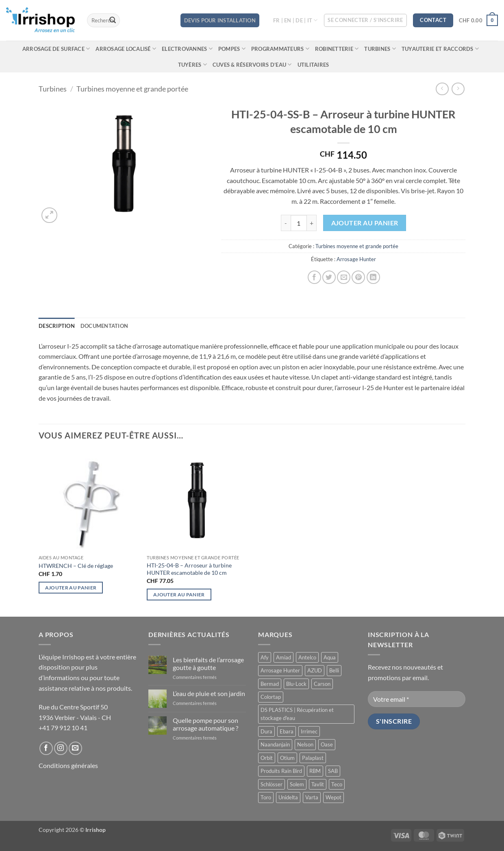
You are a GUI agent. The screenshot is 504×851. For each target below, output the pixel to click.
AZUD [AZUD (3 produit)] (315, 670)
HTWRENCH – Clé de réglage (76, 566)
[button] (365, 20)
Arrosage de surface (56, 49)
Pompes (232, 49)
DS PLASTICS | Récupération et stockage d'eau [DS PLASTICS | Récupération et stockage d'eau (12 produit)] (297, 714)
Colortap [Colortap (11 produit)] (271, 697)
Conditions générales (68, 765)
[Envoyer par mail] (344, 277)
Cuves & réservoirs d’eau (252, 64)
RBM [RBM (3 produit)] (315, 771)
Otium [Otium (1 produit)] (287, 758)
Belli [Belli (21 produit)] (334, 670)
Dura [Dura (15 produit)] (266, 731)
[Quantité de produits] (299, 223)
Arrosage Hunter (356, 259)
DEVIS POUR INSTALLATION (220, 20)
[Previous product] (458, 89)
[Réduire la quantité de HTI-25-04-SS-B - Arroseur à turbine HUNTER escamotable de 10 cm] (286, 223)
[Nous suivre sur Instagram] (61, 748)
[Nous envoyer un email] (75, 748)
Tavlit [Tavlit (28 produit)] (318, 784)
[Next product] (442, 89)
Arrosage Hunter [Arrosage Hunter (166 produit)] (280, 670)
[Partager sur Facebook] (314, 277)
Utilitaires (313, 65)
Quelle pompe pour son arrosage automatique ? (205, 724)
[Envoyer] (113, 20)
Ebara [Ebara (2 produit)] (287, 731)
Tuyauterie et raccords (440, 49)
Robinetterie (337, 49)
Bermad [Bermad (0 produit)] (270, 684)
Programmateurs (280, 49)
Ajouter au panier (365, 223)
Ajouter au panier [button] (71, 588)
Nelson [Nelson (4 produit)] (305, 744)
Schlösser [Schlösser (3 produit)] (272, 784)
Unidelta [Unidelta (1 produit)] (288, 797)
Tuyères (192, 64)
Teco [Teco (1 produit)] (337, 784)
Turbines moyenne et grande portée (132, 89)
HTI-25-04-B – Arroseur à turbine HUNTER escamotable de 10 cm (189, 569)
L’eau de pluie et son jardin (209, 693)
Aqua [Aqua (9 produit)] (330, 657)
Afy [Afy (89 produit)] (265, 657)
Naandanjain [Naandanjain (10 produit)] (275, 744)
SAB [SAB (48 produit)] (333, 771)
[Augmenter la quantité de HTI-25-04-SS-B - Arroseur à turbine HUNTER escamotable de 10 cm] (312, 223)
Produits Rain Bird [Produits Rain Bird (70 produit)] (281, 771)
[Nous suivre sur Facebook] (46, 748)
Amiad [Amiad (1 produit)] (283, 657)
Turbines (380, 49)
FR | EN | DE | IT (295, 20)
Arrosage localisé (126, 49)
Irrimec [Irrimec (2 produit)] (309, 731)
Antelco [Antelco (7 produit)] (307, 657)
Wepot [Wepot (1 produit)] (333, 797)
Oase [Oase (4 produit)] (327, 744)
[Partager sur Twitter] (329, 277)
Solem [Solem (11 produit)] (297, 784)
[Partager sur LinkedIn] (373, 277)
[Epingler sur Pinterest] (358, 277)
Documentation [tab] (104, 326)
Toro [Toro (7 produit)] (266, 797)
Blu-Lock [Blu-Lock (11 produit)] (296, 684)
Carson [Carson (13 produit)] (322, 684)
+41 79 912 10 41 (63, 728)
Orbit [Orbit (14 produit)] (267, 758)
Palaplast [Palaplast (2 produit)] (313, 758)
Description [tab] (57, 326)
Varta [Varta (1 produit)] (312, 797)
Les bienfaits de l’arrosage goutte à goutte (208, 663)
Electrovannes (187, 49)
